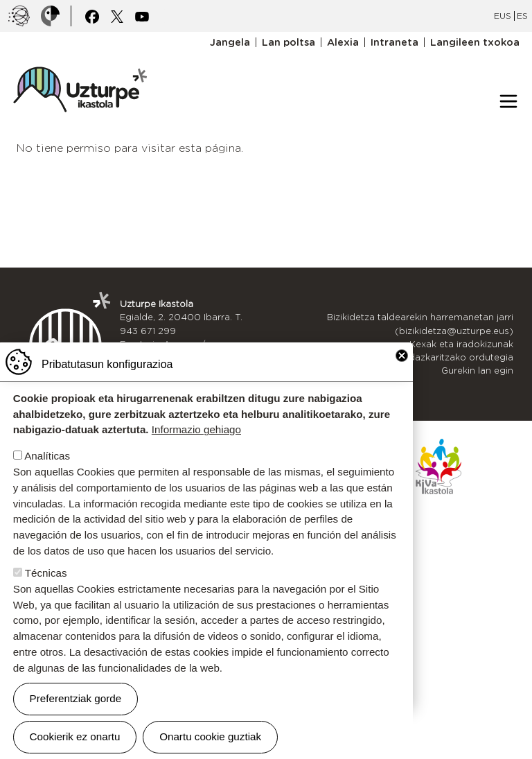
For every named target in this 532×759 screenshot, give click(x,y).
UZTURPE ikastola (80, 60)
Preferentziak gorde (76, 699)
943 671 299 (148, 331)
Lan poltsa (289, 42)
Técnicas (46, 574)
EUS (503, 16)
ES (522, 16)
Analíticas (47, 456)
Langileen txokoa (475, 42)
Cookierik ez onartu (75, 737)
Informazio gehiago (196, 430)
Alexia (343, 42)
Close (402, 356)
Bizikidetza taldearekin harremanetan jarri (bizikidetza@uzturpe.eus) (420, 324)
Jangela (230, 42)
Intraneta (394, 42)
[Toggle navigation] (508, 101)
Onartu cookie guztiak (210, 737)
